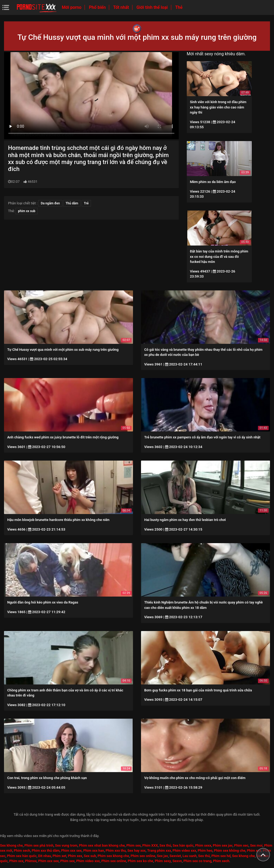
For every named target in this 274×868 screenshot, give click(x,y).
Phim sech (22, 851)
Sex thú (165, 845)
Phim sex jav (223, 845)
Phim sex (134, 845)
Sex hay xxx (136, 851)
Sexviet (175, 856)
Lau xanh (190, 856)
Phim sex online (143, 856)
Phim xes (254, 851)
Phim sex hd (221, 856)
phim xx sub (27, 211)
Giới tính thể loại (153, 7)
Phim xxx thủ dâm (46, 851)
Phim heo (205, 851)
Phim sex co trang (197, 861)
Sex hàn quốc (183, 845)
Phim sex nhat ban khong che (102, 845)
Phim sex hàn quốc (22, 856)
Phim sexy (163, 861)
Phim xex (75, 856)
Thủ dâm (72, 203)
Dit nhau (45, 856)
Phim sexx (203, 845)
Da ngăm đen (50, 203)
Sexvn (177, 861)
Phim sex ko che (140, 861)
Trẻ (86, 203)
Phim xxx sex (71, 851)
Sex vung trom (66, 845)
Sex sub (90, 856)
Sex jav (162, 856)
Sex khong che (11, 845)
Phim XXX (150, 845)
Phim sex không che (230, 851)
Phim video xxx (184, 851)
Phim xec (241, 845)
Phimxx (31, 861)
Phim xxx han (94, 851)
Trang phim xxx (159, 851)
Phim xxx (16, 861)
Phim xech (221, 861)
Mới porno (72, 7)
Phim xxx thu (116, 851)
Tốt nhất (122, 7)
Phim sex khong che (113, 856)
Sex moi (256, 845)
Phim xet (60, 856)
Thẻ (179, 7)
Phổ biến (98, 7)
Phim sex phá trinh (39, 845)
